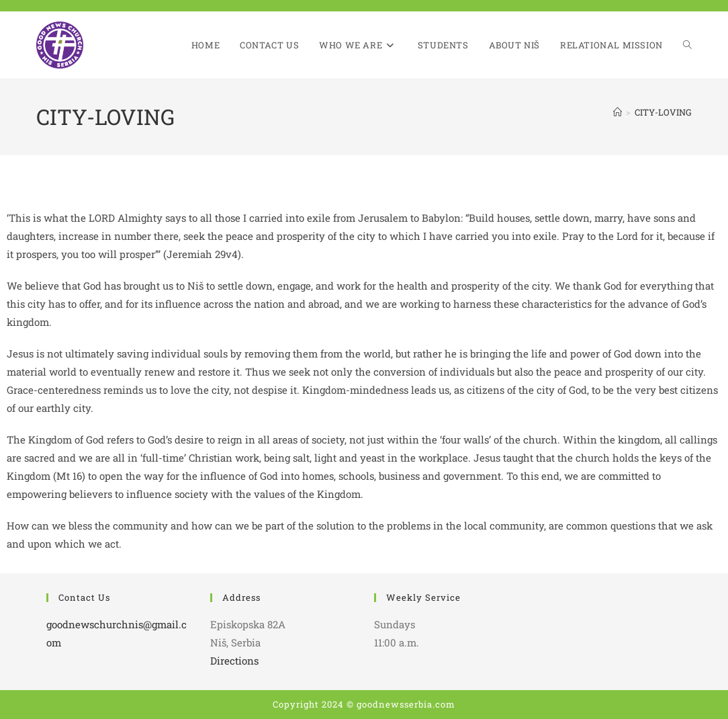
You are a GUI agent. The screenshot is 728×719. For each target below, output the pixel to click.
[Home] (618, 112)
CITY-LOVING (663, 112)
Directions (234, 661)
